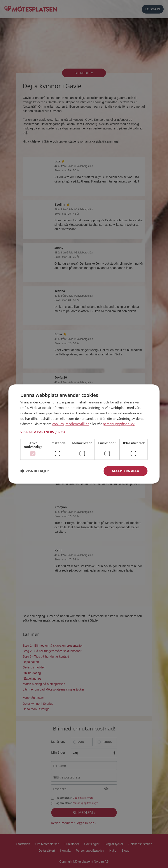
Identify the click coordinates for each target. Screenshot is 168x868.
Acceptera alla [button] (126, 471)
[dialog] (84, 434)
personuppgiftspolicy (119, 424)
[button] (84, 432)
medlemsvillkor (77, 424)
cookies (58, 424)
